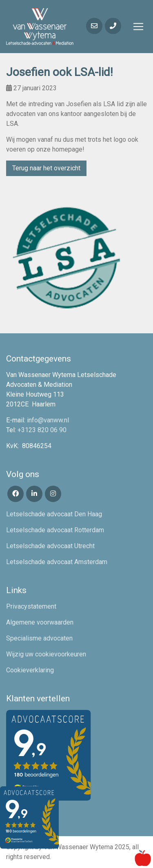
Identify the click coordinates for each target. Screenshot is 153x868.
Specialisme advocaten (39, 638)
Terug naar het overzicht (46, 168)
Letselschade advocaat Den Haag (54, 514)
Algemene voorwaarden (40, 622)
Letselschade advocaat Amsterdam (57, 562)
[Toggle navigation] (138, 27)
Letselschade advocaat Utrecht (50, 546)
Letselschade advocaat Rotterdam (55, 530)
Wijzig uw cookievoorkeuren (46, 654)
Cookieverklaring (30, 670)
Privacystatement (31, 606)
